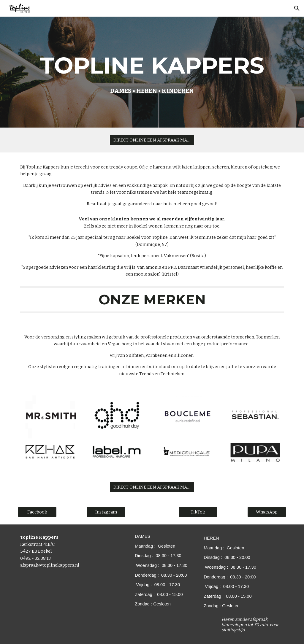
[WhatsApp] (267, 512)
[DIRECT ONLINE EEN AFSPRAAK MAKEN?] (152, 140)
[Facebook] (37, 512)
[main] (152, 72)
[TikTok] (198, 512)
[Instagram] (106, 512)
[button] (297, 8)
